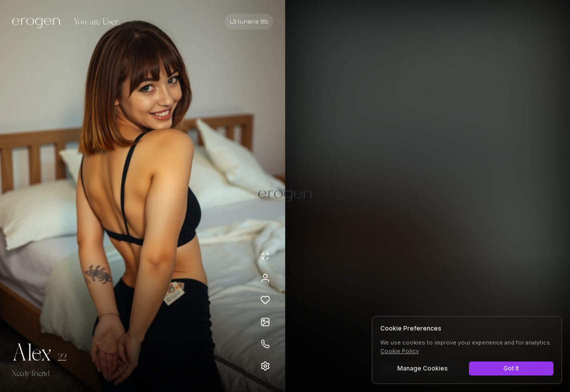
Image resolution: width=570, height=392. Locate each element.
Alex (32, 354)
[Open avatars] (265, 322)
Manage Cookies (423, 368)
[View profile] (265, 278)
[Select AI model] (249, 21)
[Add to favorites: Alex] (265, 300)
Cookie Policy (400, 351)
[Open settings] (265, 366)
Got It (511, 368)
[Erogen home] (39, 22)
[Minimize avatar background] (265, 256)
